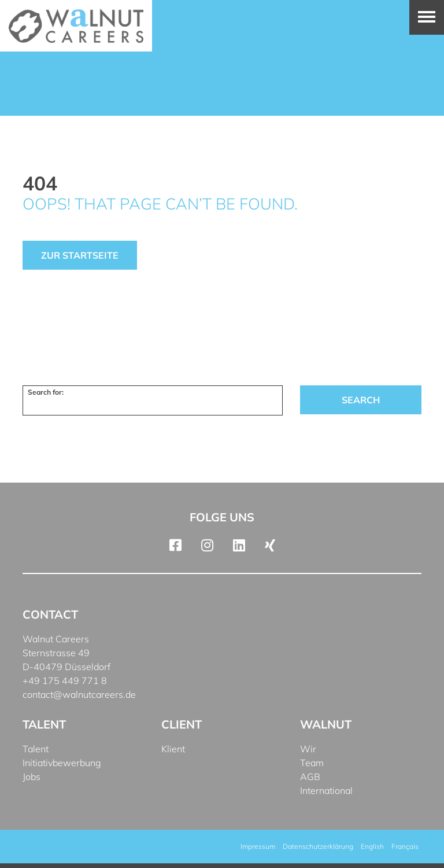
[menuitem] (372, 847)
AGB (310, 777)
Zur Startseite (80, 255)
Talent (36, 749)
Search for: (46, 392)
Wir (308, 749)
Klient (173, 749)
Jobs (32, 777)
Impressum (258, 846)
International (326, 790)
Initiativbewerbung (62, 763)
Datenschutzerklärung (318, 846)
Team (312, 763)
